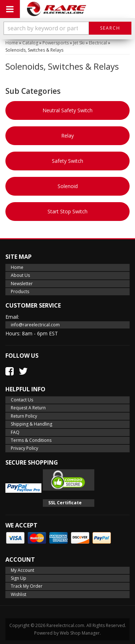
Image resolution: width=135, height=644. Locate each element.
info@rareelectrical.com (35, 325)
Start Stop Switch (67, 211)
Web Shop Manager (80, 633)
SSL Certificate (65, 503)
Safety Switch (67, 161)
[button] (67, 28)
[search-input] (46, 28)
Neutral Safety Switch (67, 110)
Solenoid (68, 186)
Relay (67, 136)
